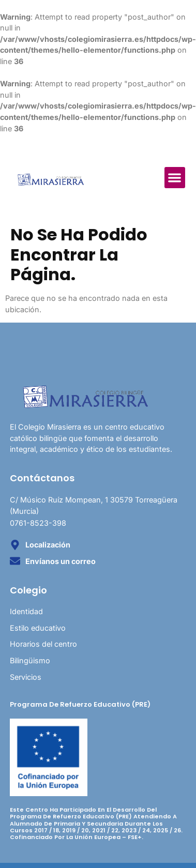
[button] (175, 178)
